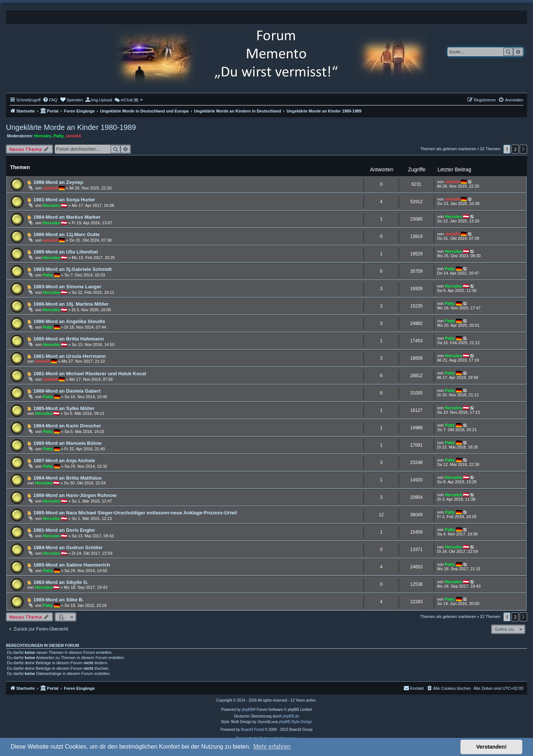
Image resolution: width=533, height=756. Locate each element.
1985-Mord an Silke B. (58, 600)
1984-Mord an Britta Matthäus (68, 478)
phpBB (247, 710)
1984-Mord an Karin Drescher (67, 426)
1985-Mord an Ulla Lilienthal (66, 252)
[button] (523, 149)
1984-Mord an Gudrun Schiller (68, 547)
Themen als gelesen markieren (448, 149)
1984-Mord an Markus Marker (67, 217)
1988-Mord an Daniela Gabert (67, 391)
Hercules (43, 136)
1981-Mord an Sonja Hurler (64, 200)
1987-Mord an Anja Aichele (64, 461)
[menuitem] (50, 100)
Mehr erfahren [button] (272, 747)
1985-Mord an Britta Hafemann (69, 339)
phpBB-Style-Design (295, 722)
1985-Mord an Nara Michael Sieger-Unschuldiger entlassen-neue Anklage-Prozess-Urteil (135, 513)
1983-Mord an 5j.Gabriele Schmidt (73, 269)
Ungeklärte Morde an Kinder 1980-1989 (71, 127)
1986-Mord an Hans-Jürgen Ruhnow (75, 495)
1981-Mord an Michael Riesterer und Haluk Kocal (90, 374)
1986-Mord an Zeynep (58, 182)
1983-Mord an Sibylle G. (61, 582)
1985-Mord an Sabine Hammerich (72, 565)
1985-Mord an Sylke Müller (64, 408)
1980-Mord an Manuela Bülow (68, 443)
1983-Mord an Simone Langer (67, 287)
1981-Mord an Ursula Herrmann (70, 356)
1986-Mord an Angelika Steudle (69, 321)
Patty (59, 136)
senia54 (73, 136)
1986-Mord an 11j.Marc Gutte (67, 234)
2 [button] (515, 149)
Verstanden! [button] (492, 747)
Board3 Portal (252, 730)
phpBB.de (291, 716)
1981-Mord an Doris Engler (64, 530)
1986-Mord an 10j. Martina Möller (71, 304)
